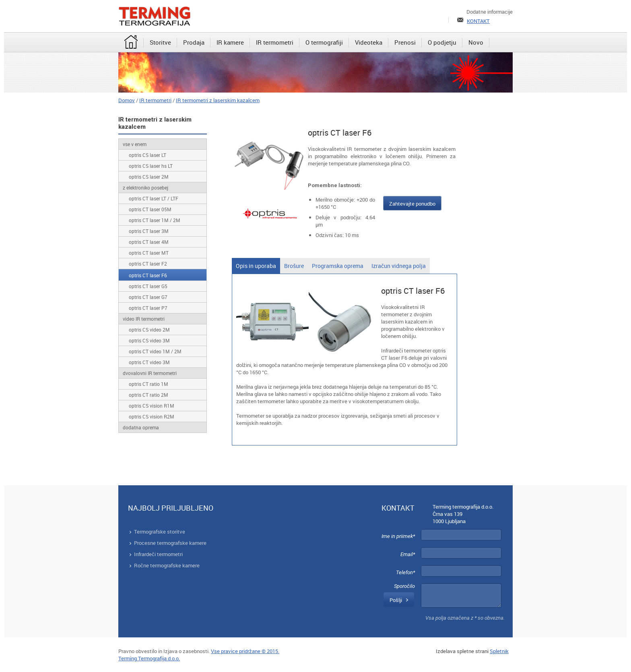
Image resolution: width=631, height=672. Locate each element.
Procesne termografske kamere (170, 543)
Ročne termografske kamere (167, 565)
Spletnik (499, 651)
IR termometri (155, 100)
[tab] (256, 266)
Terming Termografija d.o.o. (149, 658)
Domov (127, 100)
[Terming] (155, 16)
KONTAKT (478, 21)
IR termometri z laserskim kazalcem (218, 100)
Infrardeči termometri (158, 554)
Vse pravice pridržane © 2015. (245, 651)
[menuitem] (131, 43)
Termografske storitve (160, 532)
